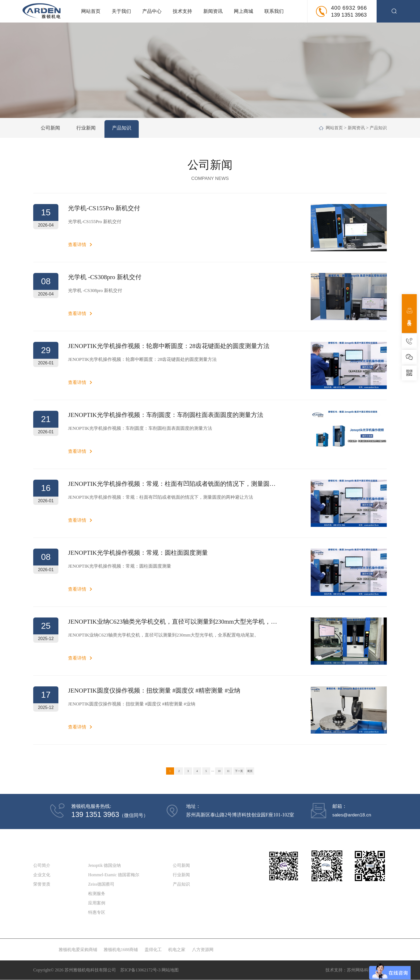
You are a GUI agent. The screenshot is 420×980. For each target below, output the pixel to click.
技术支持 (182, 11)
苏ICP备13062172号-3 (140, 970)
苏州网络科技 (360, 970)
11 (228, 771)
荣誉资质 (42, 884)
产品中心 (152, 11)
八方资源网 (203, 950)
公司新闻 (181, 866)
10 (219, 771)
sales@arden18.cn (352, 815)
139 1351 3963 (349, 15)
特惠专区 (97, 913)
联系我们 (274, 11)
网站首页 (91, 11)
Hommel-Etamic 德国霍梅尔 (114, 875)
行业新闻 (181, 875)
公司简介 (42, 866)
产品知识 (378, 128)
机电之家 (177, 950)
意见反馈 (409, 314)
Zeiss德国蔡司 (101, 884)
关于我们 (121, 11)
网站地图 (170, 970)
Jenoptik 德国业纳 (104, 866)
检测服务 (97, 894)
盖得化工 (153, 950)
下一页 (239, 771)
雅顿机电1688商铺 (121, 950)
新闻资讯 (213, 11)
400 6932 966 (349, 8)
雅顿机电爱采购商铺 (78, 950)
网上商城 (243, 11)
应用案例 (97, 903)
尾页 (250, 771)
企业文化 (42, 875)
